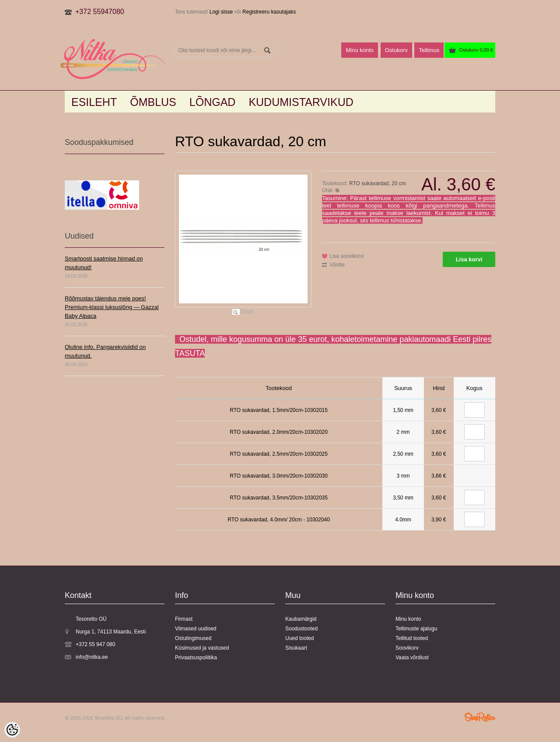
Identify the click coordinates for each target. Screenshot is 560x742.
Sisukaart (296, 648)
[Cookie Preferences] (12, 730)
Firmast (184, 619)
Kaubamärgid (301, 619)
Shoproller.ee (480, 717)
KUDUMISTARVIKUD (301, 102)
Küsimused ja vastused (202, 648)
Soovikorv (407, 648)
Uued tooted (299, 638)
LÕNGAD (213, 102)
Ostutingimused (193, 638)
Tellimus (429, 50)
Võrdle (337, 265)
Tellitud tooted (412, 638)
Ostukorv (476, 50)
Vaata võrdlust (412, 658)
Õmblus (153, 102)
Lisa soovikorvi (347, 256)
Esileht (94, 102)
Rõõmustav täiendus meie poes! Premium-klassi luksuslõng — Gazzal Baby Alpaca (112, 307)
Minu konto (360, 50)
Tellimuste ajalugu (416, 629)
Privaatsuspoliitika (196, 658)
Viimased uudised (196, 629)
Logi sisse (221, 12)
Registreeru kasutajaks (269, 12)
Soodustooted (301, 629)
